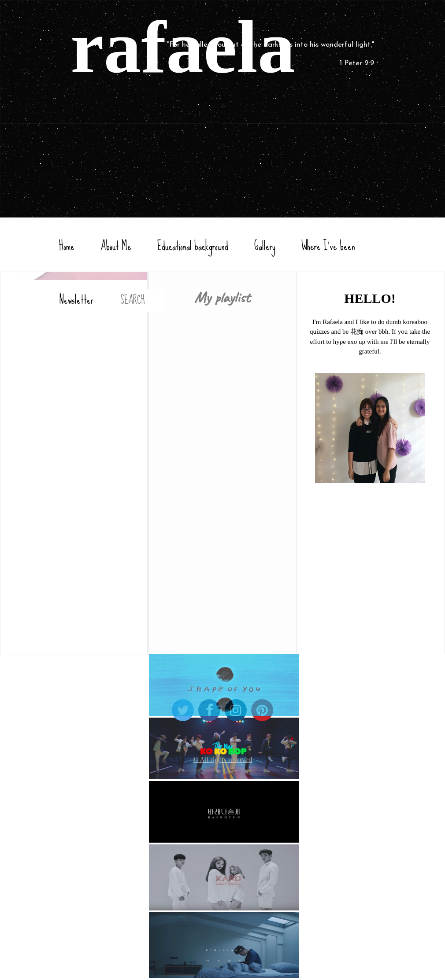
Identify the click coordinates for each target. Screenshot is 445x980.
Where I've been (328, 246)
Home (67, 246)
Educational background (193, 246)
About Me (116, 246)
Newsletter (76, 300)
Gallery (265, 246)
